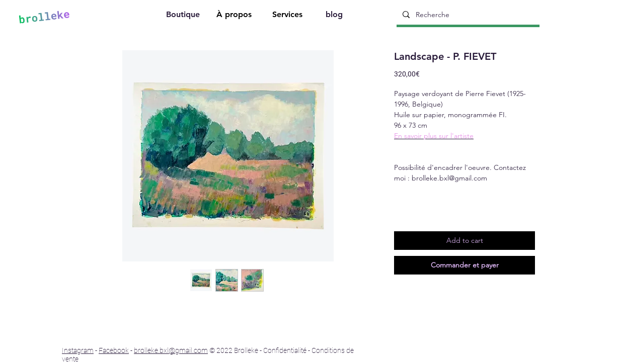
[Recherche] (467, 15)
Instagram (78, 350)
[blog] (335, 16)
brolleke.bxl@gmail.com (171, 350)
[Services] (288, 16)
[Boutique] (184, 16)
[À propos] (235, 16)
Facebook (114, 350)
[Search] (549, 16)
